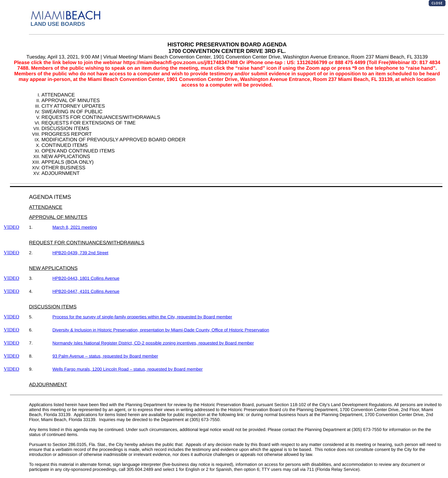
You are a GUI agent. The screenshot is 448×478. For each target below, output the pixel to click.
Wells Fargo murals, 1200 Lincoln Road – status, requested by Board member (127, 369)
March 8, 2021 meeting (75, 227)
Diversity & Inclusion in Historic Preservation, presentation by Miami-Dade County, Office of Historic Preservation (161, 330)
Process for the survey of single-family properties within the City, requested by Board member (142, 317)
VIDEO (12, 227)
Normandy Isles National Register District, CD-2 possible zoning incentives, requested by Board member (153, 343)
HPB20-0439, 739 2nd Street (80, 253)
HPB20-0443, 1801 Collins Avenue (86, 278)
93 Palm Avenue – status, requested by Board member (105, 356)
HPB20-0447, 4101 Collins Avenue (86, 291)
